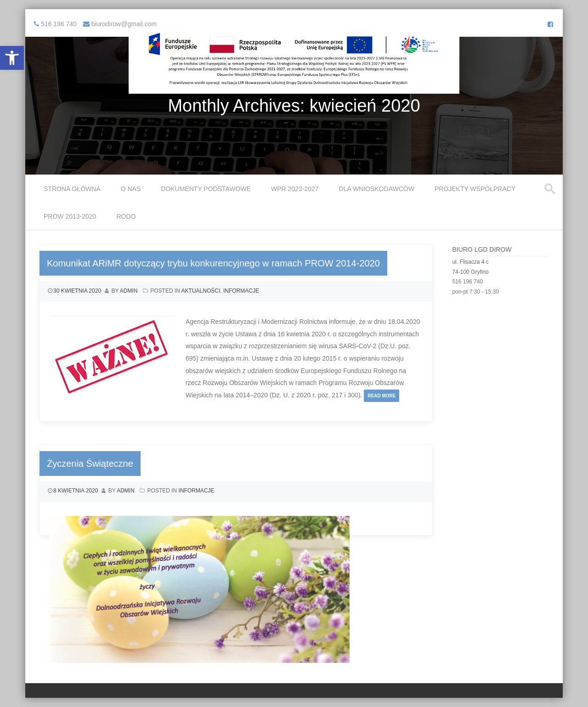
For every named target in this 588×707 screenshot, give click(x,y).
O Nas (131, 189)
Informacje (241, 291)
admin (129, 291)
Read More (382, 396)
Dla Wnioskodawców (377, 189)
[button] (12, 58)
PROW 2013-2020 (70, 216)
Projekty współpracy (475, 189)
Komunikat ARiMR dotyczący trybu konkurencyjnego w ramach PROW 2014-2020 (213, 263)
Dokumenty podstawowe (206, 189)
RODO (126, 216)
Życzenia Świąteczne (90, 464)
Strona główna (72, 189)
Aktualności (201, 291)
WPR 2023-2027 (295, 189)
